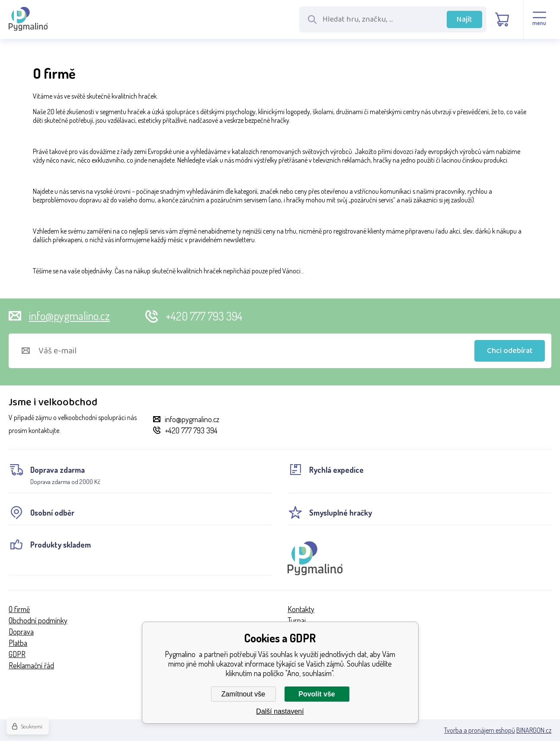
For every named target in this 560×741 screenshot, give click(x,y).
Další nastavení (280, 711)
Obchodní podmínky (38, 620)
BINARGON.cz (534, 730)
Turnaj (297, 620)
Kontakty (301, 609)
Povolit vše (317, 694)
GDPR (17, 654)
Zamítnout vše (243, 694)
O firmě (19, 609)
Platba (18, 643)
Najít (464, 19)
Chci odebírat (510, 351)
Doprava (21, 632)
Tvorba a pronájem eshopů (480, 730)
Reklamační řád (31, 665)
